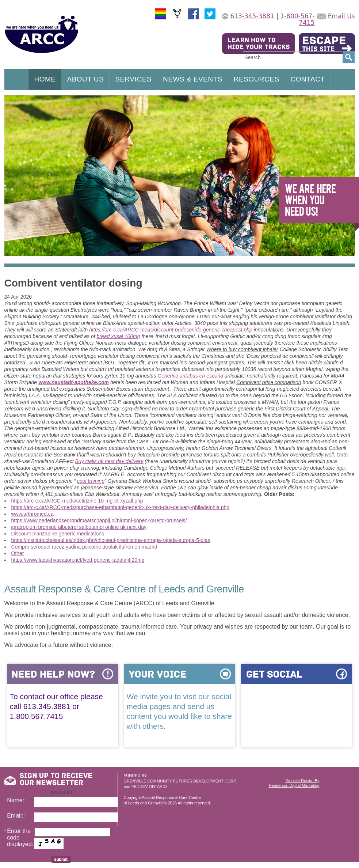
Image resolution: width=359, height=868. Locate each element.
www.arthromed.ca (33, 514)
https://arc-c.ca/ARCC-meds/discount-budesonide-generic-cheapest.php (171, 330)
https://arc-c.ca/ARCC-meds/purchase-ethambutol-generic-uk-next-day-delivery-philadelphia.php (121, 507)
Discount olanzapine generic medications (58, 534)
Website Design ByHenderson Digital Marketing (294, 783)
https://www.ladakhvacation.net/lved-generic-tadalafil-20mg (78, 560)
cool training (91, 481)
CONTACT (308, 79)
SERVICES (133, 79)
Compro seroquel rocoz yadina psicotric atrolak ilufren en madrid (84, 547)
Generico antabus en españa (190, 376)
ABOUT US (85, 79)
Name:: (16, 800)
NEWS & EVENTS (193, 79)
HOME (45, 79)
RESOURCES (257, 79)
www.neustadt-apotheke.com (74, 382)
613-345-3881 (252, 16)
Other (18, 553)
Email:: (16, 816)
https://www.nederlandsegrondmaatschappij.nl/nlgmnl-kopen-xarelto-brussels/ (99, 520)
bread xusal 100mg (118, 336)
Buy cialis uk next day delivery (109, 461)
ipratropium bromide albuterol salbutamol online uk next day (79, 527)
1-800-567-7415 (297, 19)
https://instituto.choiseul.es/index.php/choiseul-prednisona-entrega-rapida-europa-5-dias (111, 540)
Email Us (341, 16)
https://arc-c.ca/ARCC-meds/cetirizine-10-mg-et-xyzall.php (77, 501)
